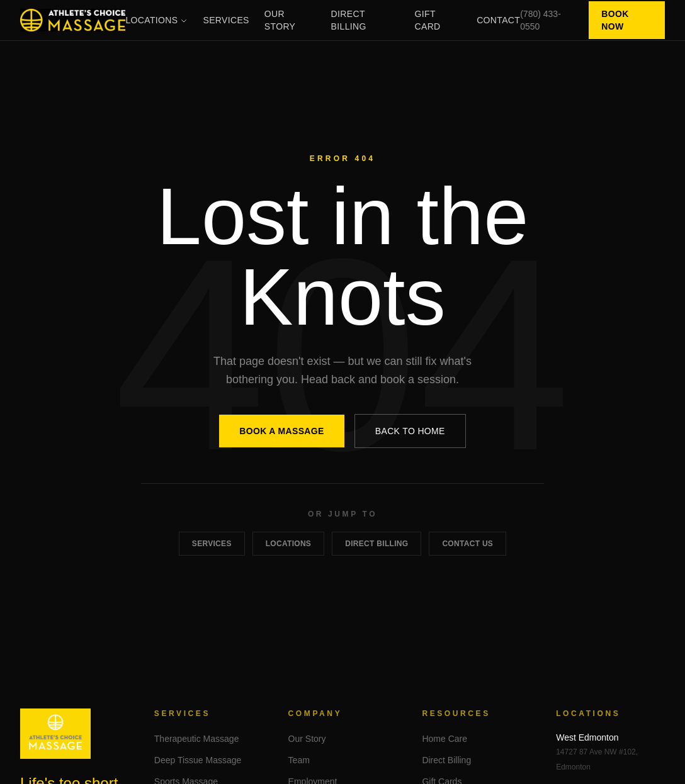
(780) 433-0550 (541, 20)
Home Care (444, 739)
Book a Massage (282, 431)
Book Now (615, 20)
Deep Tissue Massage (198, 760)
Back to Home (410, 431)
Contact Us (467, 544)
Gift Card (428, 20)
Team (299, 760)
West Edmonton (587, 737)
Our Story (280, 20)
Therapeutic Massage (197, 739)
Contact (498, 20)
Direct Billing (349, 20)
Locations (156, 20)
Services (226, 20)
